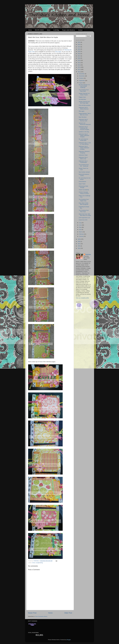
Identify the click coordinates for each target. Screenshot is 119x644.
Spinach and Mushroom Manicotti (85, 124)
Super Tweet (82, 184)
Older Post (68, 613)
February (82, 234)
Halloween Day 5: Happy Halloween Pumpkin (84, 135)
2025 (79, 42)
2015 (79, 60)
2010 (79, 72)
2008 (79, 241)
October (81, 78)
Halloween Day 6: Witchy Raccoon (84, 108)
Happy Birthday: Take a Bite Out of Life (85, 114)
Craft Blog (56, 30)
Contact (80, 30)
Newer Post (32, 613)
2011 (79, 69)
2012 (79, 67)
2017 (79, 56)
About (49, 30)
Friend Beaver (82, 182)
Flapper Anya (82, 97)
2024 (79, 45)
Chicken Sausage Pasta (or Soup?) (84, 193)
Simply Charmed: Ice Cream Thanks (84, 94)
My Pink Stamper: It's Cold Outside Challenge (84, 86)
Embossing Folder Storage (83, 187)
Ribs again (82, 111)
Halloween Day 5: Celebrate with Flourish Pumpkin (84, 128)
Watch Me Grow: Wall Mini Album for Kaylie (85, 215)
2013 (79, 65)
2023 (79, 47)
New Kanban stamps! (84, 172)
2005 (79, 246)
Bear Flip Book (83, 117)
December (82, 74)
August (81, 83)
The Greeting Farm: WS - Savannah (84, 165)
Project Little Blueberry (69, 30)
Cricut (34, 563)
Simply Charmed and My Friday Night (84, 102)
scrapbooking (39, 563)
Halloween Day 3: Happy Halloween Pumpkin (84, 148)
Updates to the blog (84, 132)
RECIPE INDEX (39, 30)
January (81, 236)
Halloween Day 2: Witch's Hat (83, 158)
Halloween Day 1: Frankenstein (83, 162)
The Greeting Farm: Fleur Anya (84, 91)
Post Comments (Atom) (41, 616)
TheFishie (88, 254)
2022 (79, 49)
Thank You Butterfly (84, 190)
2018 (79, 54)
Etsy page (58, 52)
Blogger (69, 640)
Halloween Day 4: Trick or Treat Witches (85, 143)
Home (30, 30)
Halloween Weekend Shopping (84, 152)
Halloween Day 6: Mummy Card (83, 120)
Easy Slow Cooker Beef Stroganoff (84, 204)
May (80, 227)
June (81, 225)
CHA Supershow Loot (84, 218)
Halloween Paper (83, 155)
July (80, 223)
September (82, 81)
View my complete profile (82, 298)
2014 (79, 63)
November (82, 76)
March (81, 232)
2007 (79, 244)
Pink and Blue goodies (85, 105)
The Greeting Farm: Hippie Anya (84, 200)
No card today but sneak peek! (83, 140)
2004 (79, 248)
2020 (79, 51)
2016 (79, 58)
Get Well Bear (82, 99)
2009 (79, 239)
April (80, 230)
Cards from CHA (83, 220)
